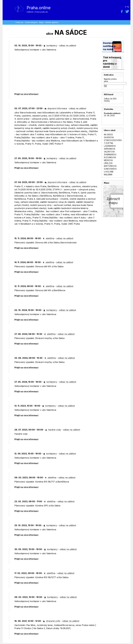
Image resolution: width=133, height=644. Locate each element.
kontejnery (50, 45)
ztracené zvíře (52, 621)
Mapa (41, 22)
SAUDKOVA (109, 137)
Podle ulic (19, 22)
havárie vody (53, 430)
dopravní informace (56, 108)
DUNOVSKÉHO (110, 169)
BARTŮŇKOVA (110, 166)
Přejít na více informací (26, 94)
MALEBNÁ (108, 174)
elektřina (49, 238)
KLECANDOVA (110, 157)
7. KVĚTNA (109, 143)
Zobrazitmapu (113, 201)
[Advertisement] (56, 72)
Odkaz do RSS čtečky (110, 100)
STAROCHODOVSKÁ (113, 140)
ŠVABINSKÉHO (110, 154)
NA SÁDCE (108, 134)
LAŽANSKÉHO (110, 146)
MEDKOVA (108, 160)
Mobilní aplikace (52, 22)
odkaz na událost (68, 45)
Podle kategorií (31, 22)
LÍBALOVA (108, 163)
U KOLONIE (109, 172)
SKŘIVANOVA (110, 149)
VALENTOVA (109, 152)
